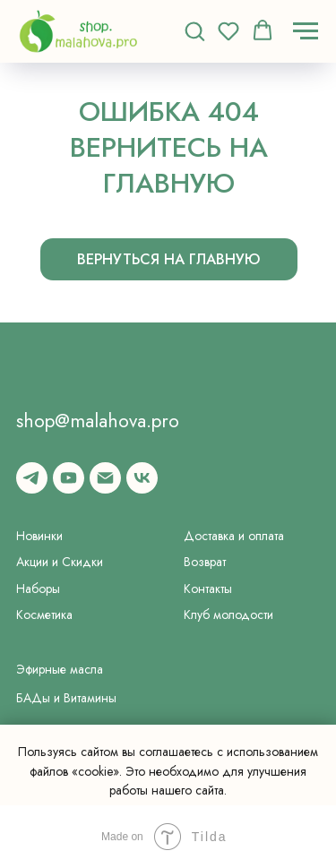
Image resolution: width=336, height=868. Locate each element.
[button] (194, 30)
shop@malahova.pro (98, 421)
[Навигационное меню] (306, 31)
